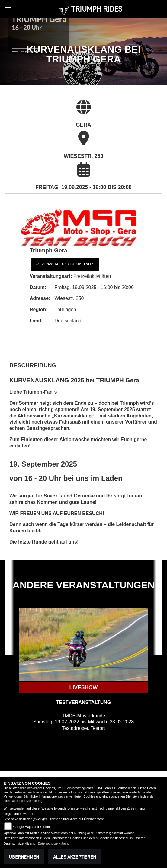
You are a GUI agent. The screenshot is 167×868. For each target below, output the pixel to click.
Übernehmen (24, 857)
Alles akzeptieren (75, 857)
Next (158, 578)
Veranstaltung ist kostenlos (65, 264)
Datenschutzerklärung (26, 801)
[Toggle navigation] (9, 9)
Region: (39, 309)
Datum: (38, 287)
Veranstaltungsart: (51, 276)
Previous (9, 578)
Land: (36, 321)
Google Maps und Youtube (32, 827)
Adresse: (40, 298)
